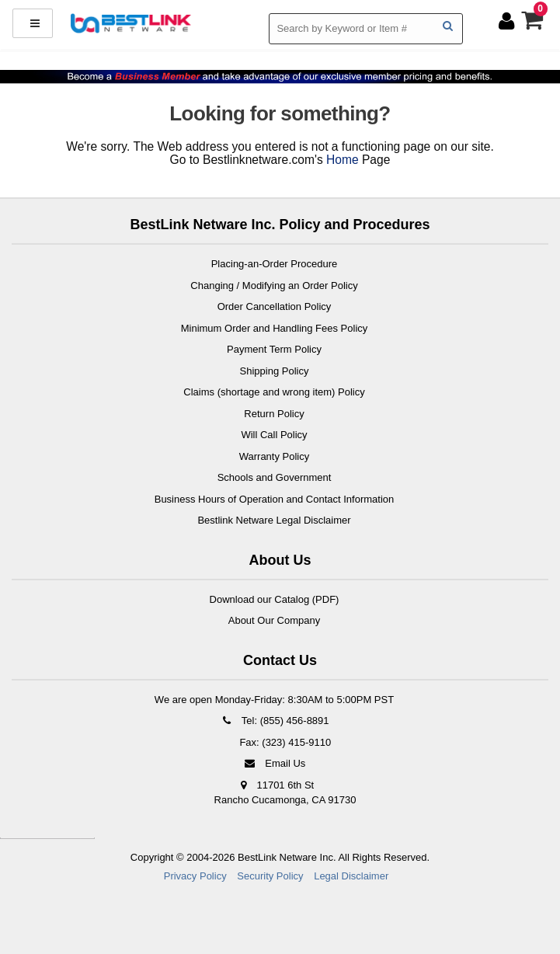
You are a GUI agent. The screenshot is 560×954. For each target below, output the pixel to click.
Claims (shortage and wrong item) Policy (274, 392)
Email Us (275, 763)
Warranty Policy (275, 456)
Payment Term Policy (274, 349)
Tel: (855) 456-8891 (274, 721)
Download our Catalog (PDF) (275, 599)
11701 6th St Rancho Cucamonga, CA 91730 (285, 793)
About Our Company (275, 620)
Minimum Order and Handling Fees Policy (275, 328)
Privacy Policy (195, 876)
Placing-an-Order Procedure (275, 264)
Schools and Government (275, 477)
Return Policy (274, 414)
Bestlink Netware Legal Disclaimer (274, 520)
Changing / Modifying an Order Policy (274, 286)
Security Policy (270, 876)
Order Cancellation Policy (275, 306)
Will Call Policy (274, 435)
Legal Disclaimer (351, 876)
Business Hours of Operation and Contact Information (275, 499)
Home (343, 160)
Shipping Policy (275, 371)
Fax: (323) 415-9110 (284, 742)
